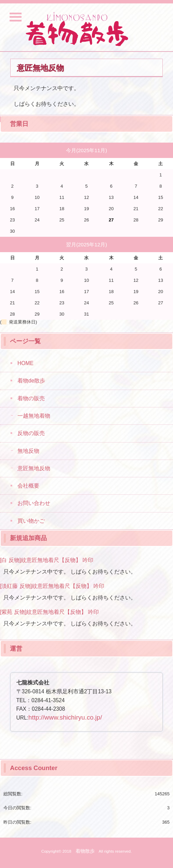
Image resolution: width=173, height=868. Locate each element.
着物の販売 (31, 398)
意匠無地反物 (34, 468)
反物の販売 (31, 433)
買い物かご (31, 521)
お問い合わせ (34, 503)
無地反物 (28, 451)
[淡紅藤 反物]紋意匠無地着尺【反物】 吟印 (52, 586)
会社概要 (28, 486)
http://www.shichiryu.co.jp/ (65, 717)
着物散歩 (85, 851)
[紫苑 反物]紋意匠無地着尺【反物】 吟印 (49, 612)
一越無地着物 (34, 416)
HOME (25, 363)
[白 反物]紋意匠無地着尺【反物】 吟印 (47, 560)
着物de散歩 (31, 381)
